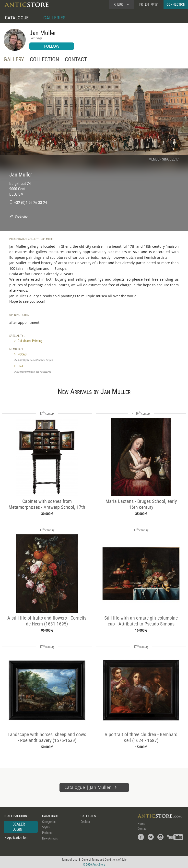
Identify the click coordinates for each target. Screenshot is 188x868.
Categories (49, 822)
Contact (142, 828)
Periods (47, 833)
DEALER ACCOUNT (16, 816)
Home (141, 824)
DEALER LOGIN (19, 827)
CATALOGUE (17, 18)
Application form (18, 837)
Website (21, 217)
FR (141, 4)
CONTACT (76, 60)
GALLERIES (54, 18)
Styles (46, 827)
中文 (154, 4)
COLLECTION (44, 60)
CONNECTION (176, 4)
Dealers (85, 822)
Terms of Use (69, 859)
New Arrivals (50, 838)
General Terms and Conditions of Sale (104, 859)
